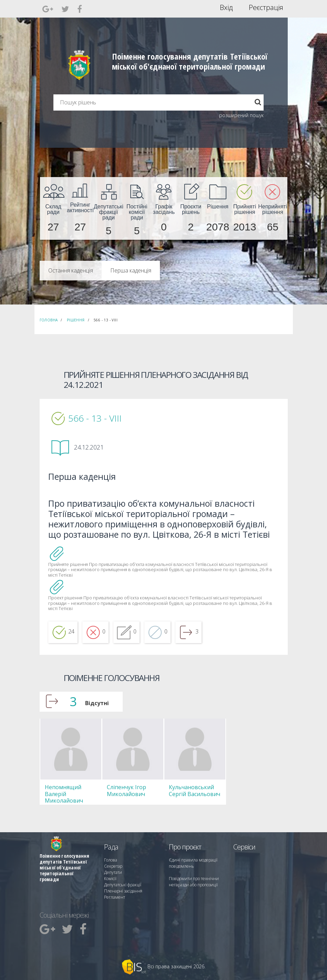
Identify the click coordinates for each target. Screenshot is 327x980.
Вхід (226, 8)
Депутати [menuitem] (113, 872)
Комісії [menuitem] (110, 879)
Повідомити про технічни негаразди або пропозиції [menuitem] (194, 882)
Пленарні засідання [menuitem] (123, 891)
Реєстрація (266, 8)
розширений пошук (241, 115)
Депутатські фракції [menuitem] (123, 885)
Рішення (76, 320)
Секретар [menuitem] (113, 866)
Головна (49, 320)
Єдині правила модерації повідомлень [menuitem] (193, 863)
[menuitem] (53, 208)
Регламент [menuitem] (115, 897)
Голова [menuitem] (111, 860)
